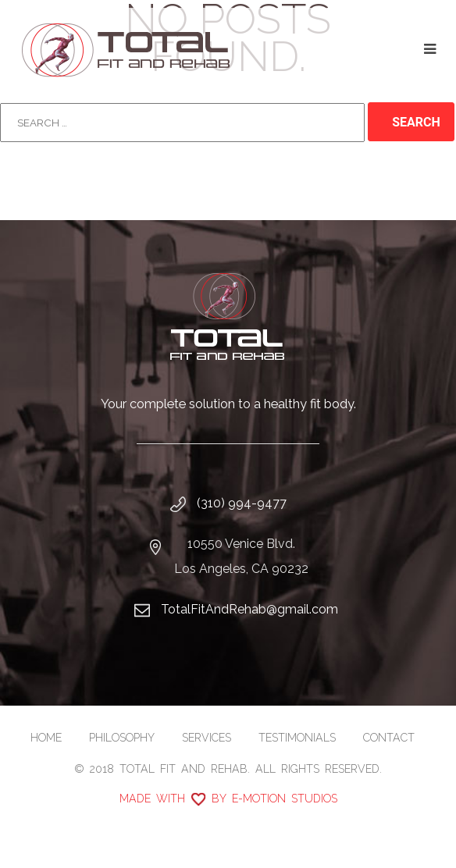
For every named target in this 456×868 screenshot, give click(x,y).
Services (207, 738)
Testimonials (297, 738)
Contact (389, 738)
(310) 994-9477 (242, 503)
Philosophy (122, 738)
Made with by (228, 799)
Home (46, 738)
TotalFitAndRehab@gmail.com (249, 609)
